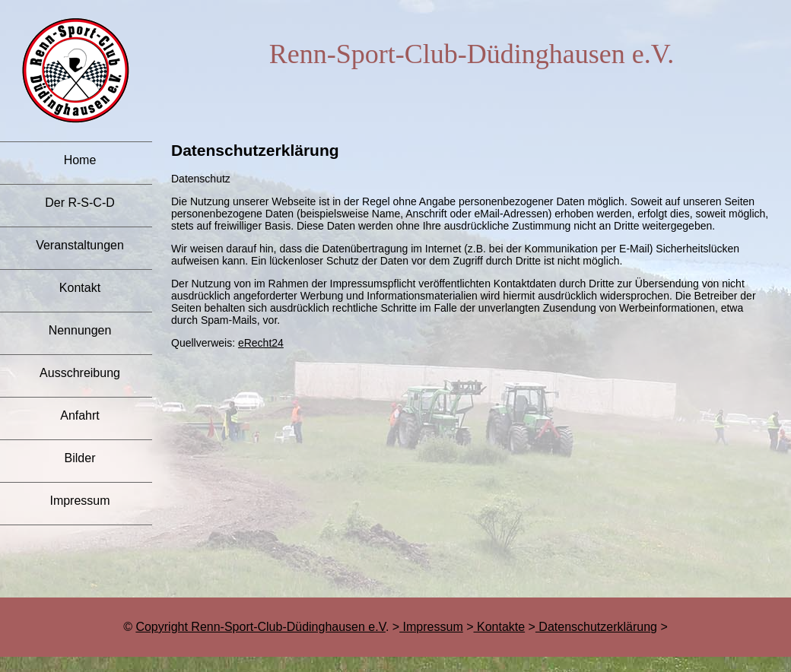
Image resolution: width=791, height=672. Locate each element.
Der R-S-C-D (80, 203)
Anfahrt (80, 415)
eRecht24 (261, 343)
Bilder (80, 458)
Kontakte (500, 627)
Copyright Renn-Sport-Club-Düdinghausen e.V (260, 627)
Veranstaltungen (80, 245)
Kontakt (80, 288)
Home (80, 160)
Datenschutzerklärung (596, 627)
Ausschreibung (80, 373)
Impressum (79, 501)
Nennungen (80, 330)
